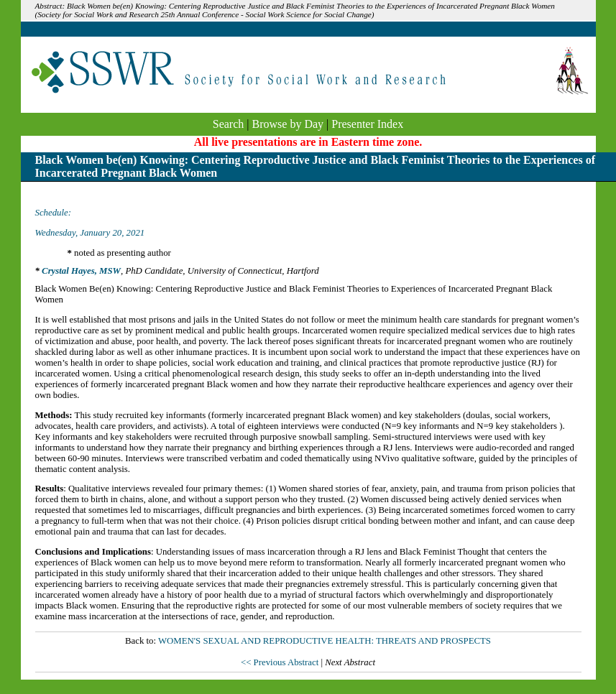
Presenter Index (367, 124)
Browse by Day (288, 124)
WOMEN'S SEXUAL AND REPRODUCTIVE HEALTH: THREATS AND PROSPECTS (325, 641)
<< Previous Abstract (281, 662)
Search (229, 124)
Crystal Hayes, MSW (81, 271)
